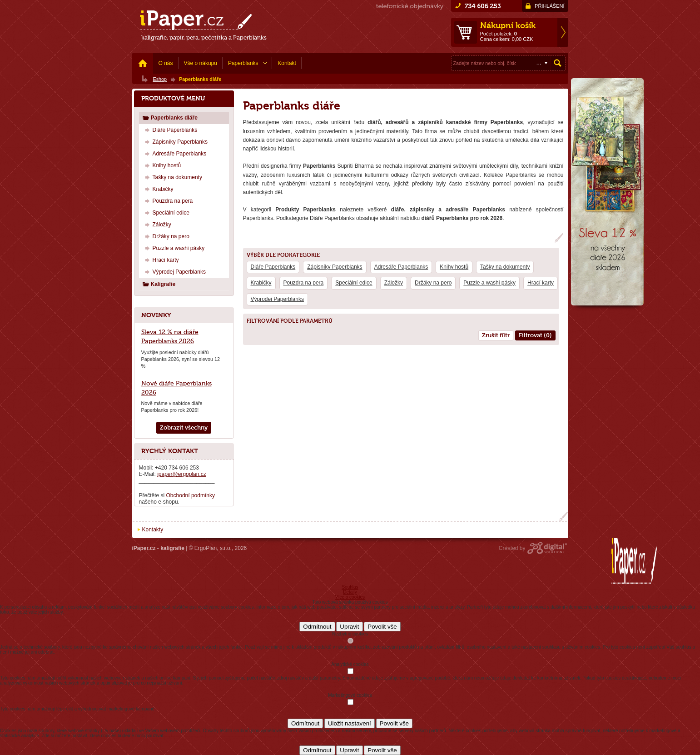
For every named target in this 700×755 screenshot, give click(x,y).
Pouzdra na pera (304, 283)
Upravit (349, 627)
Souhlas (350, 587)
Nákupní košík (508, 25)
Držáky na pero (433, 283)
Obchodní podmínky (191, 495)
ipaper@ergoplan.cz (182, 474)
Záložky (394, 283)
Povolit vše (382, 627)
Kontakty (153, 530)
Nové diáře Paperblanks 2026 (176, 388)
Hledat (558, 63)
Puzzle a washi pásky (489, 283)
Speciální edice (354, 283)
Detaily (350, 592)
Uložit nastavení (350, 723)
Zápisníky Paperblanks (335, 267)
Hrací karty (541, 283)
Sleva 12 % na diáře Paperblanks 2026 (170, 336)
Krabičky (261, 283)
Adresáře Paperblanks (401, 267)
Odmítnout (317, 627)
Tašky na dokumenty (505, 267)
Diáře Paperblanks (273, 267)
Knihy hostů (454, 267)
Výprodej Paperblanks (277, 299)
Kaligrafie (159, 284)
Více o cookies (350, 597)
